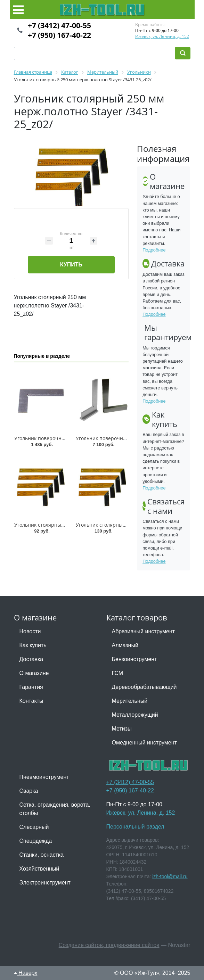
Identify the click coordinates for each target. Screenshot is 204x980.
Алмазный (125, 645)
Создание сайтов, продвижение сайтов (109, 945)
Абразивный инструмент (144, 631)
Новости (30, 631)
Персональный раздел (135, 827)
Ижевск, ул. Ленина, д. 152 (162, 36)
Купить (71, 265)
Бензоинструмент (134, 659)
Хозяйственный (39, 869)
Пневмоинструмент (44, 777)
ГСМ (118, 673)
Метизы (122, 729)
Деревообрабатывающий (144, 687)
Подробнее (154, 250)
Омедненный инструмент (144, 743)
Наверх (26, 973)
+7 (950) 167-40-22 (59, 35)
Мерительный (130, 701)
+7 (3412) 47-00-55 (59, 25)
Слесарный (34, 827)
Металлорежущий (135, 715)
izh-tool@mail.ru (170, 876)
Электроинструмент (45, 883)
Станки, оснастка (42, 855)
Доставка (31, 659)
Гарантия (31, 687)
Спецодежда (36, 841)
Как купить (33, 645)
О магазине (34, 673)
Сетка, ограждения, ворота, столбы (55, 809)
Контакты (31, 701)
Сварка (29, 791)
